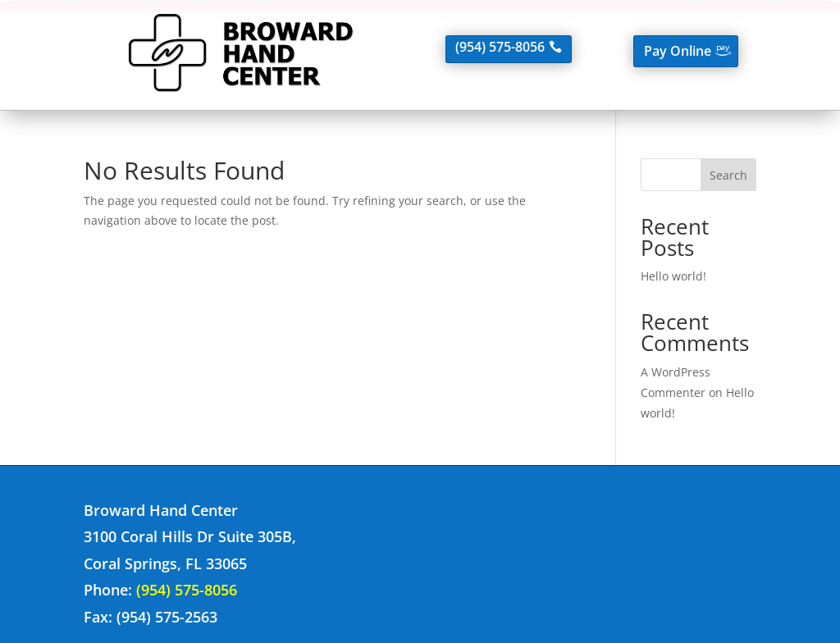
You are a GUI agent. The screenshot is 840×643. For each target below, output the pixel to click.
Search (728, 175)
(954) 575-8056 (500, 47)
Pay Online (678, 51)
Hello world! (673, 276)
